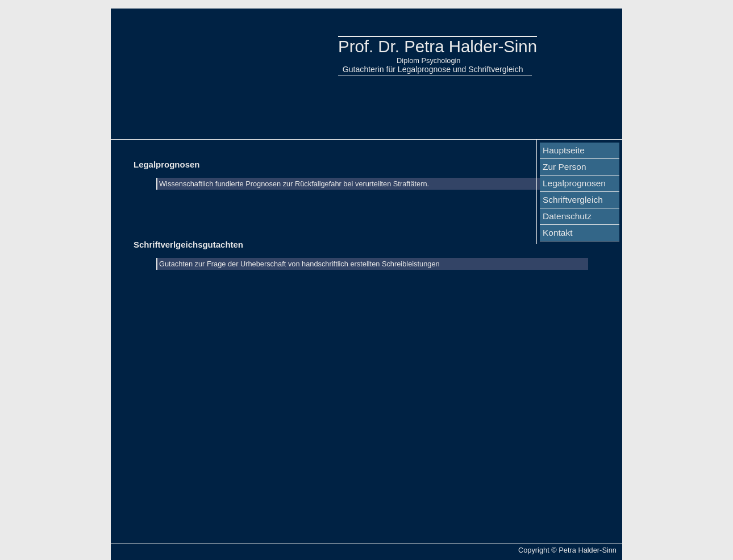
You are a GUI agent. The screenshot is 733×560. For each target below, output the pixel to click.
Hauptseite (564, 150)
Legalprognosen (574, 183)
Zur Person (565, 167)
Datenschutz (567, 216)
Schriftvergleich (573, 200)
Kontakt (557, 233)
